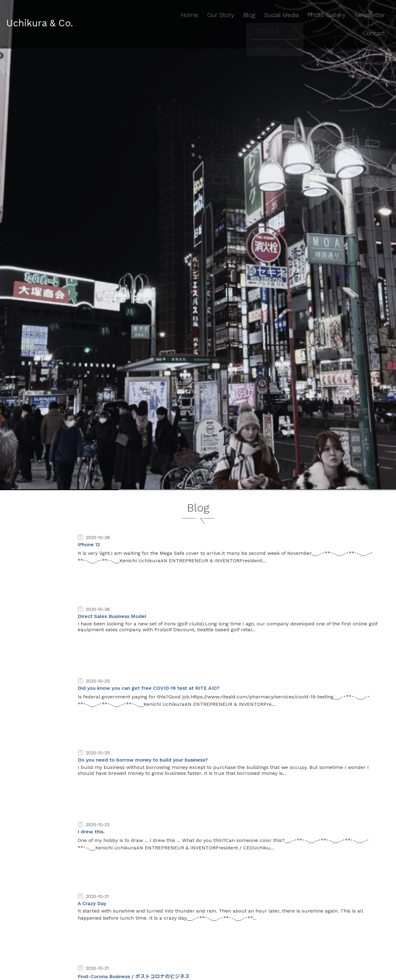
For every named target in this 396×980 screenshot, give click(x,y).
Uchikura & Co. (45, 13)
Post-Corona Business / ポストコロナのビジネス (134, 976)
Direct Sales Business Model (112, 616)
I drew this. (91, 832)
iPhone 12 (89, 544)
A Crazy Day (92, 903)
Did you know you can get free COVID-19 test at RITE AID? (149, 688)
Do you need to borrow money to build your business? (143, 760)
